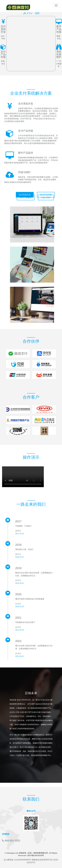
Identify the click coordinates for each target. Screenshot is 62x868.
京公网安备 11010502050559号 (17, 860)
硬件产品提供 (26, 197)
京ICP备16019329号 (36, 855)
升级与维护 (46, 197)
